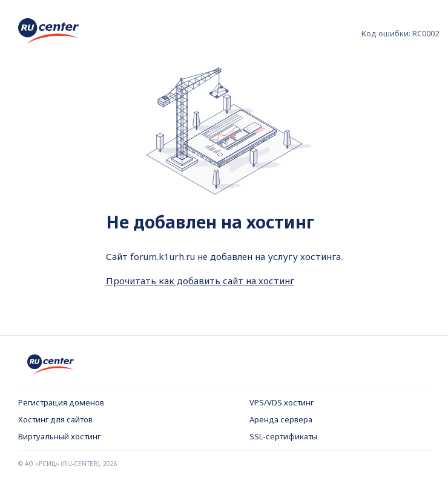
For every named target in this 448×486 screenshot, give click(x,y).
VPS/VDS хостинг (282, 402)
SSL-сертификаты (283, 436)
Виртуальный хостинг (59, 436)
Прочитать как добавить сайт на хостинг (200, 281)
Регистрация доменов (61, 402)
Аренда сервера (281, 419)
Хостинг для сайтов (55, 419)
